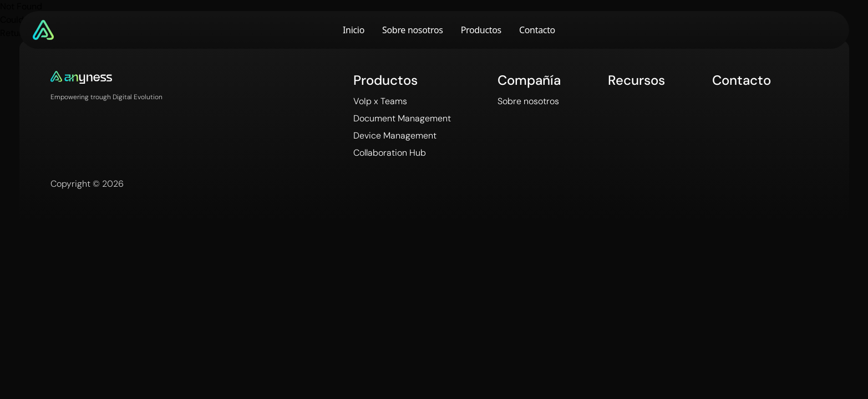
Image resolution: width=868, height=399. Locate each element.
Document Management (402, 118)
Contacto (537, 30)
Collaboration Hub (390, 153)
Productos (481, 30)
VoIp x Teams (380, 101)
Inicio (354, 30)
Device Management (395, 135)
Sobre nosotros (413, 30)
